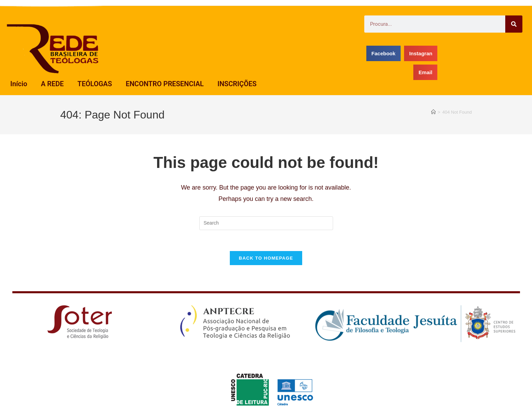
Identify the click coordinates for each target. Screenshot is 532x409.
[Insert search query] (266, 223)
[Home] (433, 112)
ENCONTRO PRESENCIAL (165, 84)
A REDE (52, 84)
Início (19, 84)
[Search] (514, 24)
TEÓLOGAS (95, 84)
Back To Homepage (266, 258)
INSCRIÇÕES (237, 84)
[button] (383, 53)
